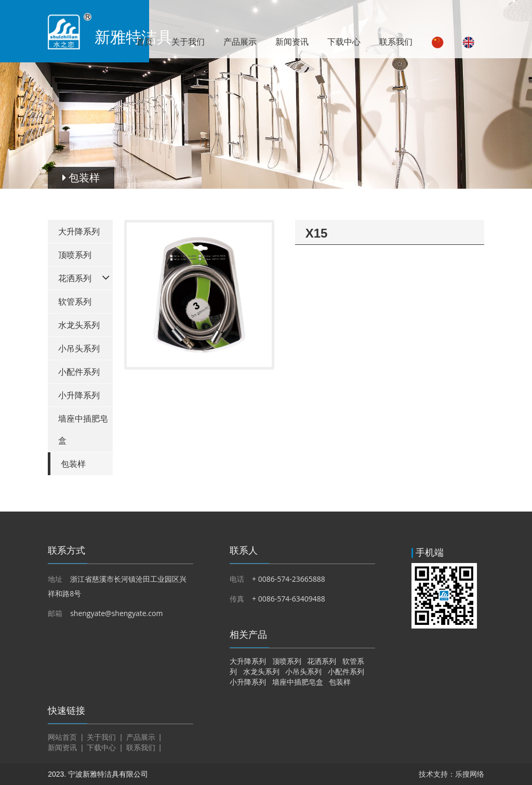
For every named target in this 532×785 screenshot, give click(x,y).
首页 (144, 42)
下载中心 (344, 42)
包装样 (73, 464)
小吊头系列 (79, 349)
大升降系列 (79, 232)
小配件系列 (79, 372)
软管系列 (75, 302)
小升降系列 (79, 395)
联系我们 (396, 42)
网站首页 (62, 737)
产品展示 (240, 42)
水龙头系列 (79, 325)
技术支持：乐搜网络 (451, 774)
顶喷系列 (75, 255)
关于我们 (188, 42)
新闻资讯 (292, 42)
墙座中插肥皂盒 (83, 430)
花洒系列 (75, 278)
